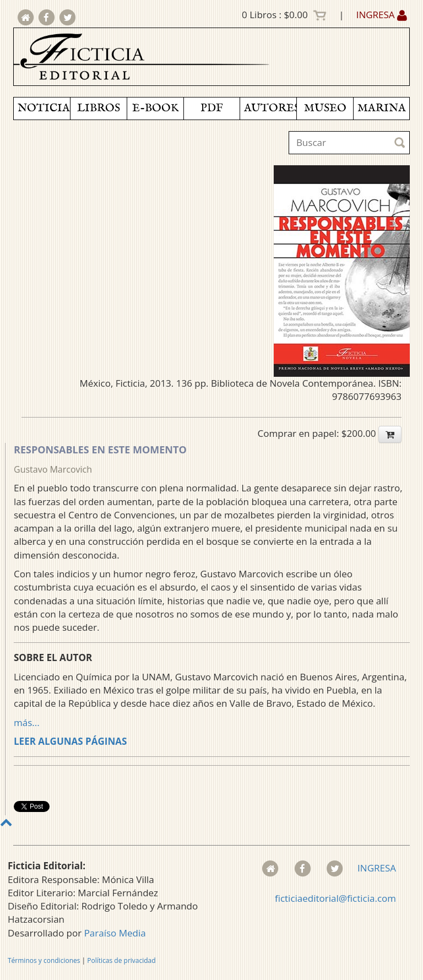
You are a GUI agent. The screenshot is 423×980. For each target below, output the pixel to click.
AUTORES (270, 108)
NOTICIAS (44, 108)
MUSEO (325, 108)
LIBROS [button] (99, 108)
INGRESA (382, 15)
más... (27, 722)
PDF (212, 108)
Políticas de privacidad (121, 960)
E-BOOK (155, 108)
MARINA (382, 108)
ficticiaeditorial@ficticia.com (335, 898)
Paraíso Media (115, 933)
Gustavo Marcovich (53, 469)
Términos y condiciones (44, 960)
